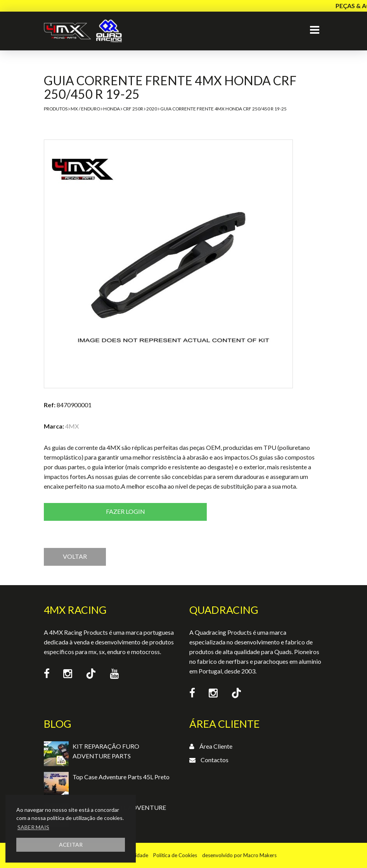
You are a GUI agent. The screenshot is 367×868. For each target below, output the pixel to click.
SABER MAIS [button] (33, 827)
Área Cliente (216, 746)
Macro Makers (260, 855)
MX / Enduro (85, 109)
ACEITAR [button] (71, 845)
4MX (72, 426)
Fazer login (126, 511)
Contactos (215, 760)
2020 (152, 109)
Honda (112, 109)
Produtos (56, 109)
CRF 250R (133, 109)
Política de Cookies (175, 855)
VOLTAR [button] (75, 556)
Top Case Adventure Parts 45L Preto (121, 777)
